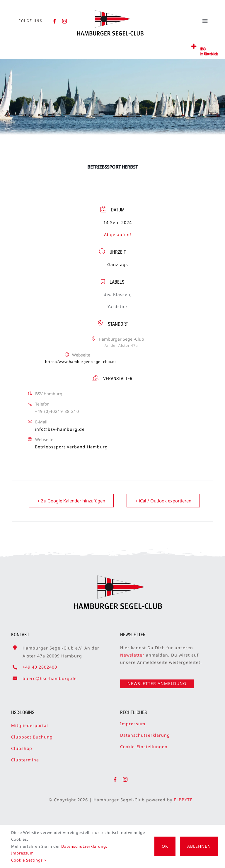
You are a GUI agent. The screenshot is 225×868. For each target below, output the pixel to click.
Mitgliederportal (30, 723)
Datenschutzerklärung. (84, 846)
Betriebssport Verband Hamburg (71, 447)
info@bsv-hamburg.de (60, 429)
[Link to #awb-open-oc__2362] (194, 46)
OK (165, 846)
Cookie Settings (29, 860)
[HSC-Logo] (110, 13)
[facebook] (55, 21)
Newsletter (132, 652)
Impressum (133, 721)
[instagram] (65, 21)
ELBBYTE (186, 800)
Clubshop (22, 746)
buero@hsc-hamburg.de (50, 676)
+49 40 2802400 (40, 665)
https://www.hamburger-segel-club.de (81, 362)
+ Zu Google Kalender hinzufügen (71, 501)
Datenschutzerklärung (145, 732)
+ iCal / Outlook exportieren (163, 501)
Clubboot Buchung (32, 734)
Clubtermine (25, 757)
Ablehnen (199, 846)
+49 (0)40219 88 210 (57, 411)
